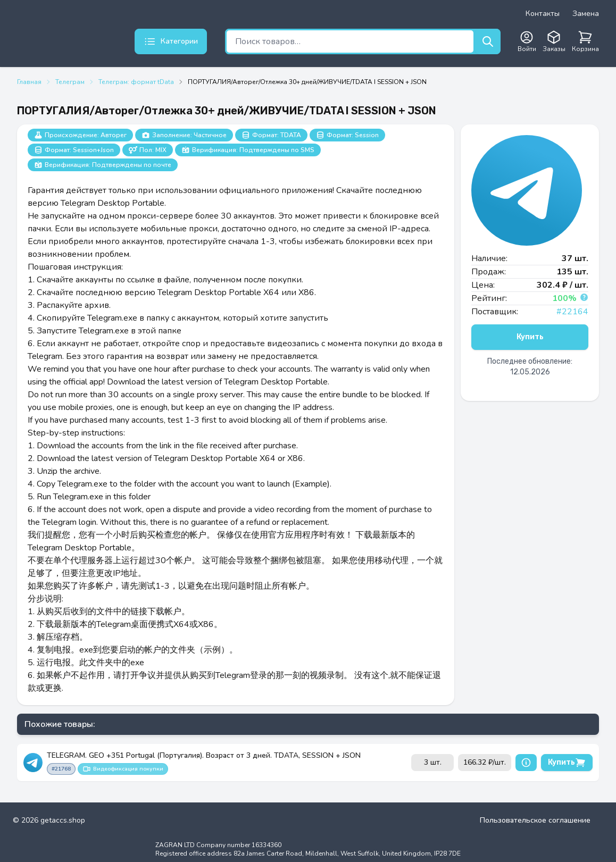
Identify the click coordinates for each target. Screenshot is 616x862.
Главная (29, 82)
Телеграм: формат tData (136, 82)
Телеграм (70, 82)
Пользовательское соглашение (535, 820)
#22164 (572, 312)
